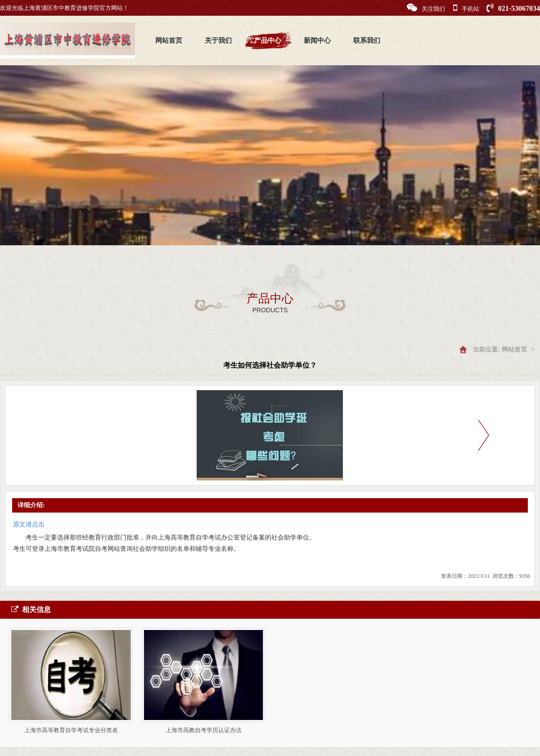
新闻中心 (317, 40)
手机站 (466, 8)
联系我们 (367, 40)
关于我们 (218, 40)
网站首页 (169, 40)
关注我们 (426, 8)
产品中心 (268, 40)
